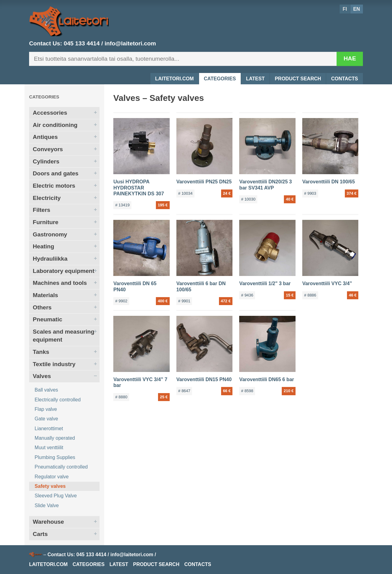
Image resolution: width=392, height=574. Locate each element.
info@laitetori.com (130, 43)
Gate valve (46, 419)
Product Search (298, 79)
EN (356, 9)
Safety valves (50, 486)
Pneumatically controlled (61, 467)
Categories (220, 79)
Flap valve (46, 409)
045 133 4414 (82, 43)
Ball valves (46, 390)
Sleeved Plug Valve (56, 496)
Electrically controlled (58, 400)
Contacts (345, 79)
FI (345, 9)
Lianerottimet (49, 429)
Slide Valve (47, 505)
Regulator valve (52, 477)
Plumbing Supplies (55, 457)
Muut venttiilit (49, 448)
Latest (255, 79)
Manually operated (55, 438)
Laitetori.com (175, 79)
